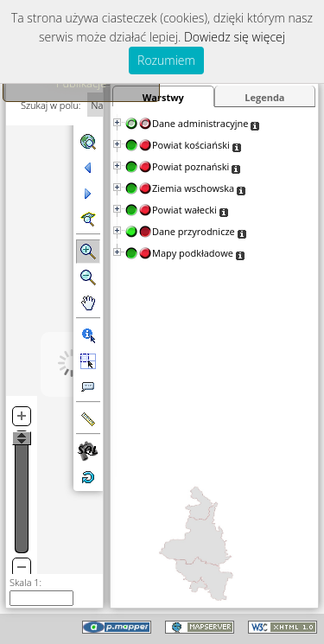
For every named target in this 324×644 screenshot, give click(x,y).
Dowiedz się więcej (235, 37)
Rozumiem (166, 60)
